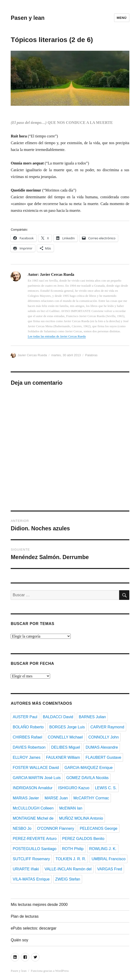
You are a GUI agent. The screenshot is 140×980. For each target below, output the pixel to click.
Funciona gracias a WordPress (50, 971)
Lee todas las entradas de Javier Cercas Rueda (57, 336)
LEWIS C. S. (106, 788)
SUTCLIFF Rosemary (31, 859)
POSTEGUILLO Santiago (35, 849)
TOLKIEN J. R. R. (71, 859)
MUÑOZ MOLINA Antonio (81, 818)
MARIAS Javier (26, 798)
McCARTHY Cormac (91, 798)
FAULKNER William (63, 757)
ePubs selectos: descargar (34, 928)
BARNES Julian (92, 717)
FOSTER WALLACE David (36, 768)
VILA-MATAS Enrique (31, 879)
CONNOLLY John (104, 737)
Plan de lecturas (25, 916)
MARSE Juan (56, 798)
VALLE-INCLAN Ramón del (68, 869)
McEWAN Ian (71, 808)
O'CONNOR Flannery (56, 828)
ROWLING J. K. (103, 849)
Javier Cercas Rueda (32, 355)
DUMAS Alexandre (102, 747)
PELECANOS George (99, 828)
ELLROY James (26, 757)
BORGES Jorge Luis (67, 727)
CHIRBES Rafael (27, 737)
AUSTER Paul (25, 717)
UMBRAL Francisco (109, 859)
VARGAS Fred (110, 869)
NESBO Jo (22, 828)
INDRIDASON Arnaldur (33, 788)
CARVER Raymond (107, 727)
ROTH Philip (73, 849)
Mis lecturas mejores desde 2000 (39, 905)
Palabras (91, 355)
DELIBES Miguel (66, 747)
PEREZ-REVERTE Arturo (35, 839)
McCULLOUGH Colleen (33, 808)
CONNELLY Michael (65, 737)
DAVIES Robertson (29, 747)
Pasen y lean (27, 18)
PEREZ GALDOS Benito (83, 839)
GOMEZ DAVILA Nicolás (87, 778)
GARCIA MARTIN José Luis (37, 778)
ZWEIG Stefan (68, 879)
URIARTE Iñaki (26, 869)
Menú (122, 18)
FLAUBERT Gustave (103, 757)
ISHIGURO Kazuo (74, 788)
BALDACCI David (58, 717)
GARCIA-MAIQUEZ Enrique (89, 768)
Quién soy (19, 940)
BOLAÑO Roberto (28, 727)
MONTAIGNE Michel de (33, 818)
